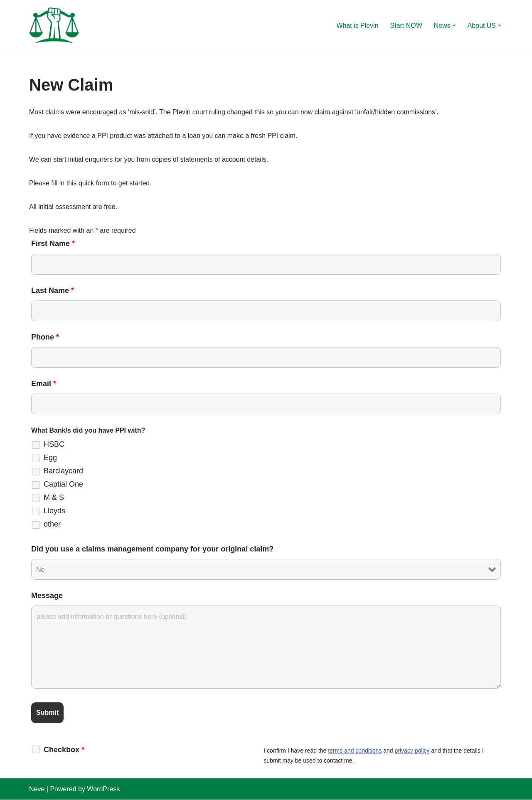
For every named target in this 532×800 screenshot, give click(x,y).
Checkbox (64, 750)
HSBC (54, 445)
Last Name (53, 290)
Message (47, 596)
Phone (45, 337)
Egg (50, 458)
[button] (454, 25)
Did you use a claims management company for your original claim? (152, 549)
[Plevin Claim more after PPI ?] (54, 25)
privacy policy (412, 751)
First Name (53, 244)
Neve (37, 789)
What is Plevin (357, 26)
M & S (54, 498)
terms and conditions (355, 751)
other (52, 524)
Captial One (63, 485)
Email (44, 384)
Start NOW (406, 26)
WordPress (103, 789)
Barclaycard (63, 471)
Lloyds (54, 511)
